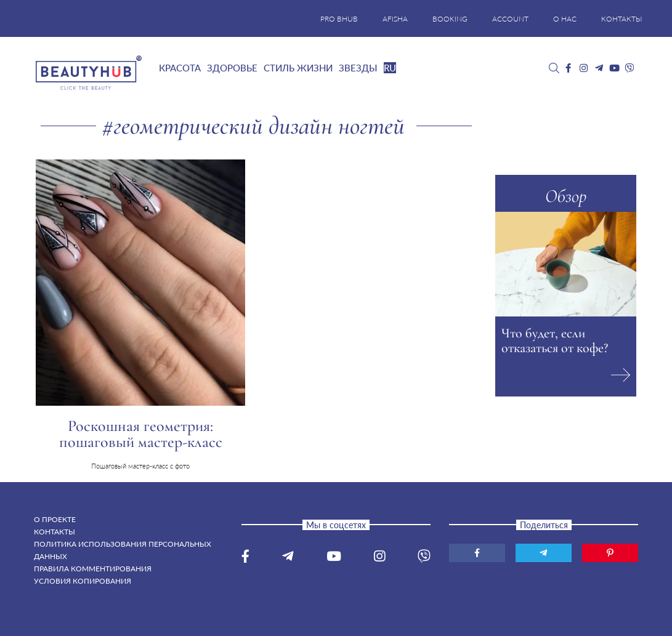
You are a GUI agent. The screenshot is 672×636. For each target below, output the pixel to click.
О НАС (565, 19)
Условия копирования (83, 581)
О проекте (55, 519)
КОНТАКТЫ (622, 19)
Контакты (55, 532)
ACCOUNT (510, 19)
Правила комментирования (93, 569)
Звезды (358, 68)
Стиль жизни (298, 68)
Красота (180, 68)
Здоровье (232, 68)
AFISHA (395, 19)
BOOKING (450, 19)
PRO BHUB (339, 19)
